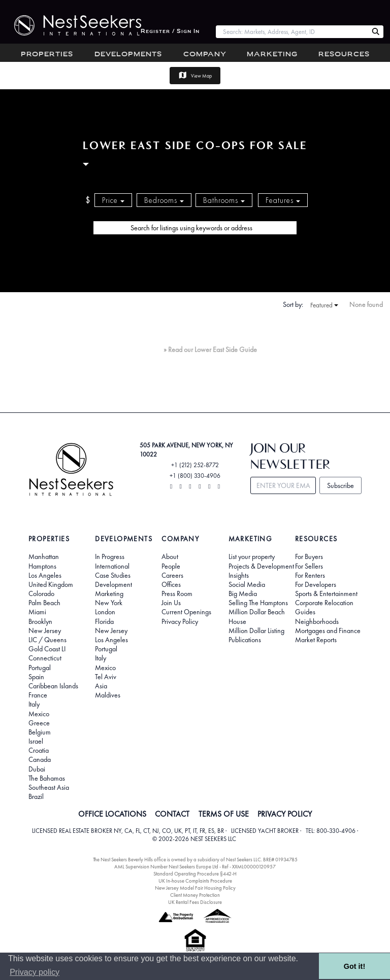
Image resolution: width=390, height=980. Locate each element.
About (170, 556)
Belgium (40, 732)
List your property (252, 556)
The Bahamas (47, 778)
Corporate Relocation (324, 603)
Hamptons (42, 566)
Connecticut (45, 658)
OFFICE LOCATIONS (112, 814)
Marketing (272, 55)
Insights (239, 575)
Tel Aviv (106, 677)
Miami (37, 612)
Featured (324, 305)
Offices (171, 584)
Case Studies (113, 575)
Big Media (243, 593)
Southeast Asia (49, 787)
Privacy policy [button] (35, 972)
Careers (172, 575)
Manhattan (44, 556)
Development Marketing (113, 589)
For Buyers (309, 556)
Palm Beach (44, 603)
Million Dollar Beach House (257, 616)
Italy (34, 704)
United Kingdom (51, 584)
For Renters (310, 575)
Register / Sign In (170, 32)
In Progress (110, 556)
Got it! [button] (354, 966)
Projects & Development (261, 566)
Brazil (36, 796)
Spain (36, 677)
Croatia (39, 750)
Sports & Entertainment (326, 593)
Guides (305, 612)
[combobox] (292, 32)
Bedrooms (164, 200)
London (105, 612)
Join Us (171, 603)
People (171, 566)
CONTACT (172, 814)
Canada (40, 759)
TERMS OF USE (224, 814)
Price (113, 200)
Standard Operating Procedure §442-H (195, 874)
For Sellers (309, 566)
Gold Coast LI (47, 649)
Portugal (40, 668)
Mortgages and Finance (328, 631)
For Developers (316, 584)
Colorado (41, 593)
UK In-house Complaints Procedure (195, 881)
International (112, 566)
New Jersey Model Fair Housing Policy (195, 888)
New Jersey (45, 631)
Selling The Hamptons (258, 603)
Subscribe (340, 485)
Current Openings (186, 612)
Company (205, 55)
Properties (47, 55)
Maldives (108, 695)
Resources (344, 55)
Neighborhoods (317, 621)
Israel (36, 741)
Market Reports (316, 640)
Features (283, 200)
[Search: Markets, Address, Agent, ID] (292, 32)
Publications (245, 640)
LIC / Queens (47, 640)
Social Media (247, 584)
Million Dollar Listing (256, 631)
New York (109, 603)
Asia (101, 686)
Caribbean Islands (53, 686)
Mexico (39, 714)
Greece (39, 723)
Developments (128, 55)
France (38, 695)
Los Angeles (45, 575)
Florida (104, 621)
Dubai (37, 769)
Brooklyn (40, 621)
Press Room (177, 593)
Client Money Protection (195, 895)
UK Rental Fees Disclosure (195, 902)
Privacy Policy (180, 621)
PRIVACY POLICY (285, 814)
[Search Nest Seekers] (376, 32)
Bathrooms (224, 200)
